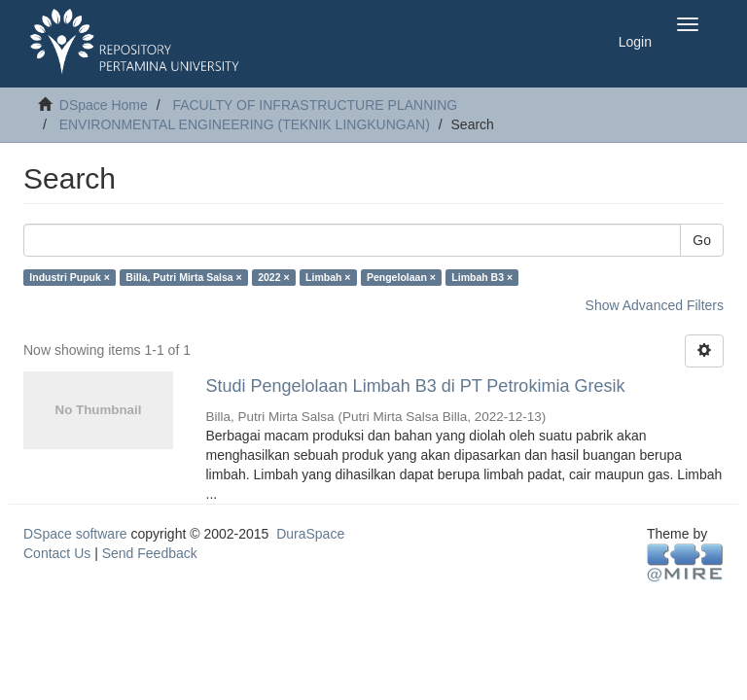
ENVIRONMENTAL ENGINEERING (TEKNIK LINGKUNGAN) (245, 124)
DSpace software (75, 534)
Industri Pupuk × (70, 277)
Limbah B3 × (482, 277)
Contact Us (57, 553)
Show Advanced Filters (655, 305)
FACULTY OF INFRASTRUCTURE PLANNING (315, 105)
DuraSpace (310, 534)
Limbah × (328, 277)
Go (702, 240)
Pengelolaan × (401, 277)
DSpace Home (104, 105)
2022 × (273, 277)
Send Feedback (150, 553)
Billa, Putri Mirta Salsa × (183, 277)
